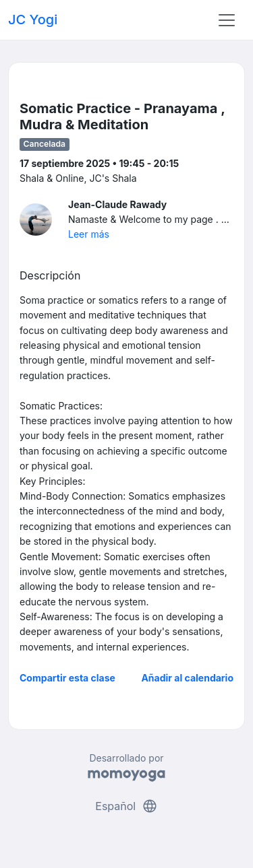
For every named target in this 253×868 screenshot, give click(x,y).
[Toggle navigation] (227, 20)
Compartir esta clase (67, 678)
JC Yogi (33, 20)
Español (126, 806)
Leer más (89, 234)
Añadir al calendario (187, 678)
